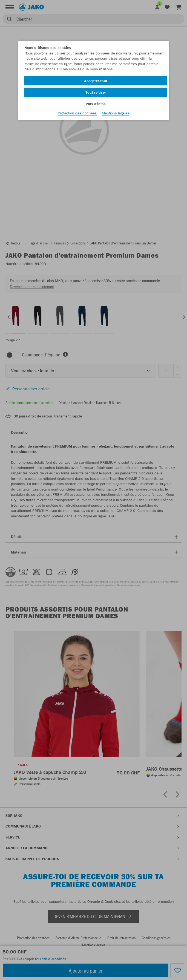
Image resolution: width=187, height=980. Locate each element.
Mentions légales (116, 113)
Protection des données (77, 113)
